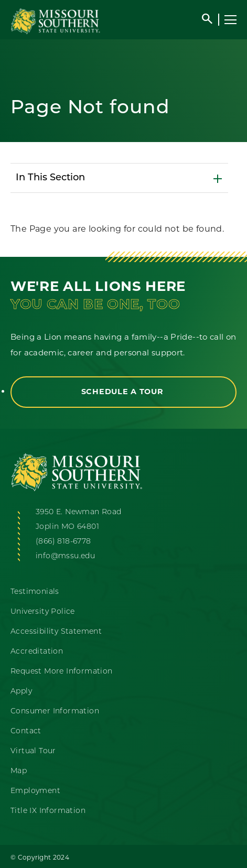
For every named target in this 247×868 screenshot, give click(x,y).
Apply (21, 692)
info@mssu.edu (65, 556)
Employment (35, 791)
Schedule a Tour (124, 392)
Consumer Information (55, 712)
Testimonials (35, 592)
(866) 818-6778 (63, 542)
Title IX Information (48, 811)
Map (19, 771)
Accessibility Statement (56, 632)
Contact (26, 731)
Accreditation (37, 652)
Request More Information (62, 672)
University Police (43, 612)
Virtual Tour (33, 751)
